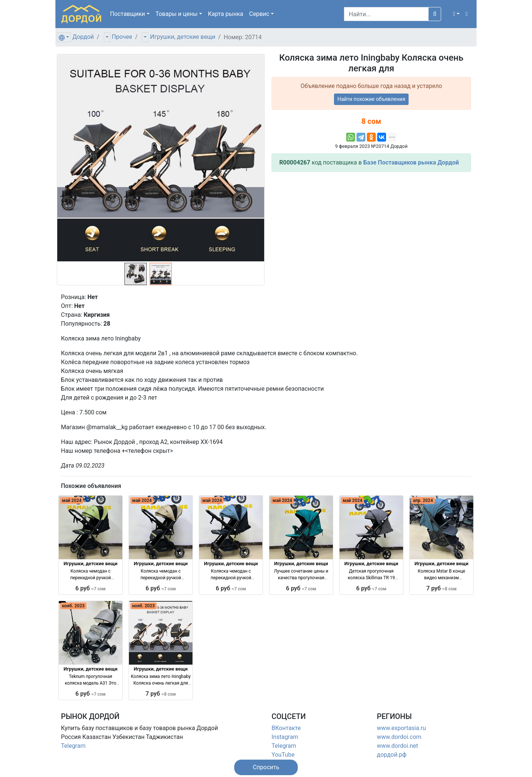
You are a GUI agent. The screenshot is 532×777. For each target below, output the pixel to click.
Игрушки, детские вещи (183, 37)
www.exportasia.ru (401, 728)
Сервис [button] (259, 14)
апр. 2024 (423, 501)
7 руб (441, 588)
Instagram (285, 737)
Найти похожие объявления (371, 99)
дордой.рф (392, 755)
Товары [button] (177, 14)
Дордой (83, 37)
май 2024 (72, 501)
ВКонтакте (286, 728)
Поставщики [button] (128, 14)
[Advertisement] (371, 230)
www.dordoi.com (399, 737)
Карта (226, 14)
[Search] (386, 14)
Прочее (122, 37)
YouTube (283, 755)
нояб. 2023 (73, 606)
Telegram (73, 746)
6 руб (91, 588)
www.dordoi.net (398, 746)
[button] (456, 14)
